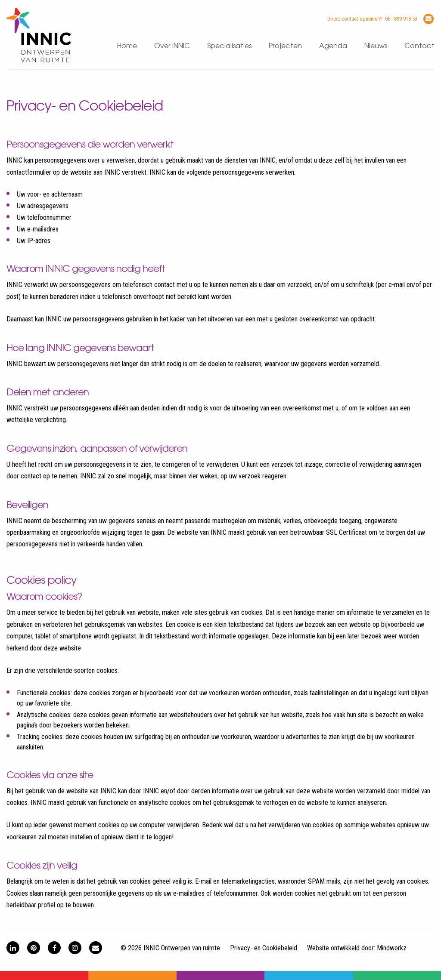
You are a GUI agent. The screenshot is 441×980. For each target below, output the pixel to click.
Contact (419, 46)
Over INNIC (172, 46)
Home (127, 46)
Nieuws (376, 46)
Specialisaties (229, 46)
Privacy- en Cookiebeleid (264, 948)
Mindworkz (392, 948)
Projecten (285, 46)
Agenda (333, 46)
